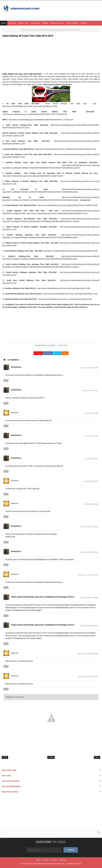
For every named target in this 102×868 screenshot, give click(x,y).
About (39, 860)
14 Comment (62, 345)
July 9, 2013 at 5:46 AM (91, 504)
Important (35, 23)
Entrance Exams (57, 23)
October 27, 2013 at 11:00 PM (89, 527)
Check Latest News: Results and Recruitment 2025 (46, 864)
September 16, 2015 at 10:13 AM (88, 654)
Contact (46, 860)
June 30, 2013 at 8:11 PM (90, 391)
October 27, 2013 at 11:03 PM (89, 552)
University (12, 23)
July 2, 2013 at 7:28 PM (91, 481)
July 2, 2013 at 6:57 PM (91, 459)
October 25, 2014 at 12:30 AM (89, 598)
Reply (6, 381)
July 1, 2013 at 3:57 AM (91, 413)
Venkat (78, 864)
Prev (5, 757)
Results (45, 23)
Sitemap (62, 860)
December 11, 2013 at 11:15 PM (88, 575)
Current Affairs (72, 23)
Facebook (47, 353)
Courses (84, 23)
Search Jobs (23, 23)
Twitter (57, 353)
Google (38, 353)
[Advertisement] (51, 56)
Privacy (54, 860)
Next (97, 757)
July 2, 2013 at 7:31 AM (91, 436)
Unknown (15, 413)
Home (4, 23)
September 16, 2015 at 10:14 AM (88, 677)
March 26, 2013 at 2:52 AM (90, 368)
